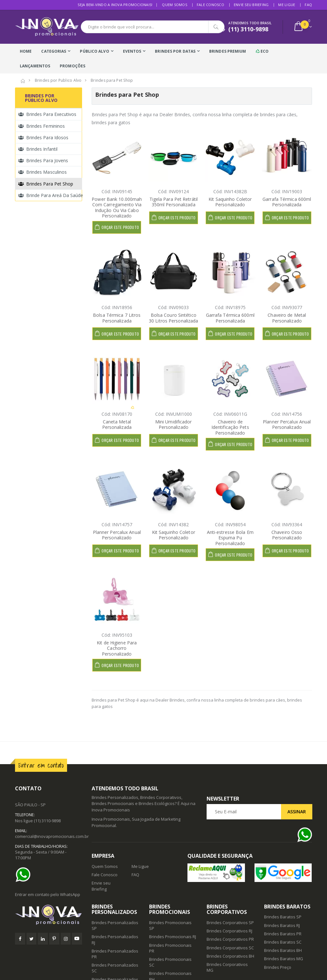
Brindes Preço (278, 967)
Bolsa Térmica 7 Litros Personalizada (117, 318)
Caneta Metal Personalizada (117, 425)
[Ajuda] (25, 875)
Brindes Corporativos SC (230, 948)
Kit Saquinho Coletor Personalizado (230, 202)
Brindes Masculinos (42, 172)
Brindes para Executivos (47, 114)
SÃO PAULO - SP (30, 805)
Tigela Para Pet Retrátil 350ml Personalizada (174, 202)
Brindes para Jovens (43, 160)
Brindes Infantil (38, 149)
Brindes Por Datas (175, 51)
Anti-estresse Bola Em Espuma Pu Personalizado (230, 538)
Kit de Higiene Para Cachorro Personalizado (117, 648)
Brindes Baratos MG (284, 959)
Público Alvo (94, 51)
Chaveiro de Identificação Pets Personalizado (230, 427)
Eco (262, 51)
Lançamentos (35, 66)
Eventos (132, 51)
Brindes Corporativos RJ (229, 931)
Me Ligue (287, 5)
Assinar (297, 812)
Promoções (72, 66)
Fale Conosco (210, 5)
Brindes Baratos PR (283, 934)
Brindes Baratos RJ (282, 925)
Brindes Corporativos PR (230, 939)
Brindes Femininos (42, 126)
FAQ (308, 5)
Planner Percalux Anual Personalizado (287, 425)
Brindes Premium (228, 51)
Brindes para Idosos (43, 137)
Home (26, 51)
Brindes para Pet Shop (46, 184)
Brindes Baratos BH (283, 950)
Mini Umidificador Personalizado (174, 425)
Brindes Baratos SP (283, 917)
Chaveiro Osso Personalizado (287, 535)
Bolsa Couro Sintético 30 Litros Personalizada (173, 318)
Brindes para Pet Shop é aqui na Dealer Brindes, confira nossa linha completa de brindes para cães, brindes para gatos (197, 703)
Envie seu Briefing (251, 5)
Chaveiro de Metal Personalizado (287, 318)
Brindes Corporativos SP (230, 923)
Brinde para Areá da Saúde (50, 195)
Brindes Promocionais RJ (173, 937)
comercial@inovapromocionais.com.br (52, 836)
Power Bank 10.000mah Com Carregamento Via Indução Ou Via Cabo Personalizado (117, 208)
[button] (303, 27)
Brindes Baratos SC (283, 942)
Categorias (54, 51)
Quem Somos (175, 5)
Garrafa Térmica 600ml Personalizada (287, 202)
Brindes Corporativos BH (230, 956)
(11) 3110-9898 (47, 821)
